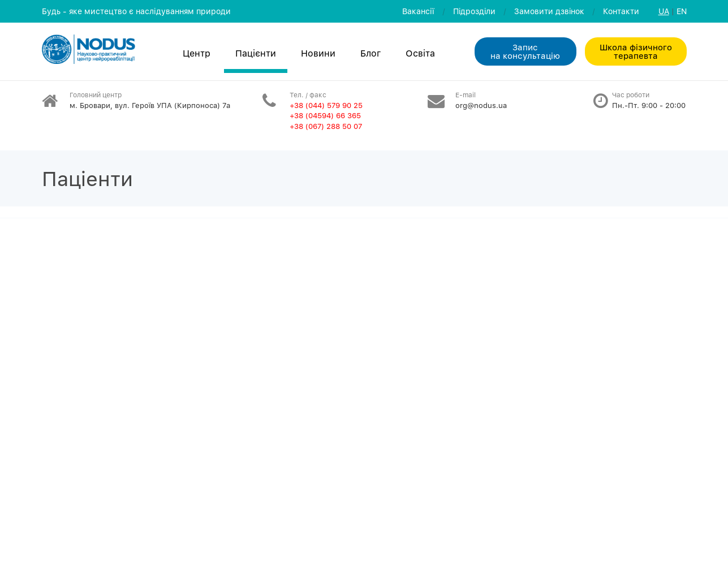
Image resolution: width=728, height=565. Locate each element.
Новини (318, 53)
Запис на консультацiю (525, 51)
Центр (197, 53)
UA (664, 11)
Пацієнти (256, 53)
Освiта (420, 53)
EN (682, 11)
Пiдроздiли (474, 11)
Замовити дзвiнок (549, 11)
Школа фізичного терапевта (636, 51)
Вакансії (418, 11)
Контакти (621, 11)
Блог (371, 53)
